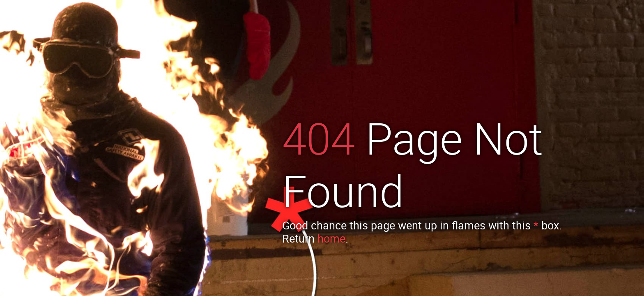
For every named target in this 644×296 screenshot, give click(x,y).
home (331, 238)
